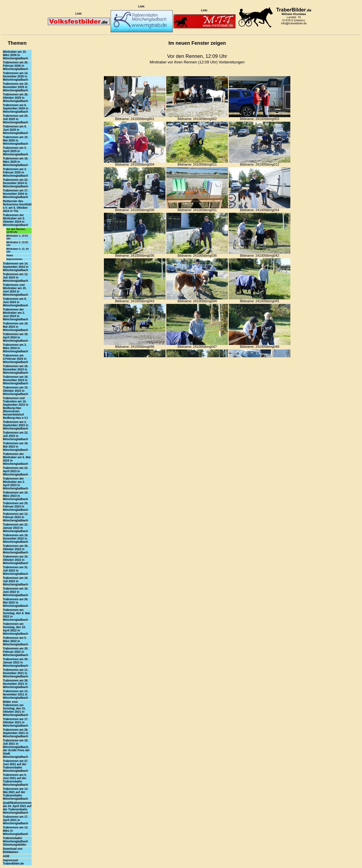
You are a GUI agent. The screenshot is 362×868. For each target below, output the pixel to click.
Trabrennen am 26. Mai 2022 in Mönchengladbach (16, 602)
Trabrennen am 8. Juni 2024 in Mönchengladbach (16, 302)
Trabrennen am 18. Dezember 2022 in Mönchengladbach (16, 538)
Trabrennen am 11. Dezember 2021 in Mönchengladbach (16, 673)
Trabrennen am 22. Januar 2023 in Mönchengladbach (16, 528)
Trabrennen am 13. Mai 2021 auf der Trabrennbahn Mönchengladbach (16, 794)
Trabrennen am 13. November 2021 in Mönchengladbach (16, 694)
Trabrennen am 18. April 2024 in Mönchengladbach (16, 337)
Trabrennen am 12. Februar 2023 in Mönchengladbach (16, 517)
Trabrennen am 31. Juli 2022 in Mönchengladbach (16, 570)
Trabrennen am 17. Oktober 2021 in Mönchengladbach (16, 722)
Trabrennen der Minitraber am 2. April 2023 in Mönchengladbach (16, 483)
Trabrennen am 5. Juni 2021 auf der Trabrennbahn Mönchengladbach (16, 780)
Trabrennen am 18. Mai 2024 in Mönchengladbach (16, 327)
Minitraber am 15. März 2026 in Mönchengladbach (16, 55)
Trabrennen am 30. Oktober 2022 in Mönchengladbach (16, 549)
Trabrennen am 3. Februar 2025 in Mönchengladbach (16, 172)
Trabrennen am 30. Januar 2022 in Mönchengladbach (16, 662)
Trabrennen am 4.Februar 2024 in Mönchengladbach (16, 359)
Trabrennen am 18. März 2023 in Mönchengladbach (16, 496)
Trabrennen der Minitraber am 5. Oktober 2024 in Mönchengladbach (16, 220)
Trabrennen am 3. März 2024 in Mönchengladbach (16, 348)
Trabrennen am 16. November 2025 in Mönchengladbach (16, 87)
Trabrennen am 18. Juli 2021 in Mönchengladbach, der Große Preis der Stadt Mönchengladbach (16, 749)
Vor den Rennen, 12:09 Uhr (16, 231)
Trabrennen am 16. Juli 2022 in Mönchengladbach (16, 581)
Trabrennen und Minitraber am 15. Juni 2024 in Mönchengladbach (16, 290)
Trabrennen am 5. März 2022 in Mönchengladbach (16, 641)
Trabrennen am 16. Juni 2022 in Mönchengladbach (16, 592)
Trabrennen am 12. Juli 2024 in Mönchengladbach (16, 277)
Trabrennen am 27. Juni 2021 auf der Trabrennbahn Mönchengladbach (16, 766)
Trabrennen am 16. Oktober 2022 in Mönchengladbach (16, 560)
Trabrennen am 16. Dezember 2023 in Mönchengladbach (16, 369)
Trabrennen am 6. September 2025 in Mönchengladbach (16, 108)
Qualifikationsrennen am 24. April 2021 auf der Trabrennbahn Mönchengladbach (17, 808)
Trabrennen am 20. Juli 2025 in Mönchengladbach (16, 119)
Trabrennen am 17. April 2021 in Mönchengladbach (16, 820)
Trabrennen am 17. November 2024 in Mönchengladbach (16, 194)
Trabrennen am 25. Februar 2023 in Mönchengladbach (16, 506)
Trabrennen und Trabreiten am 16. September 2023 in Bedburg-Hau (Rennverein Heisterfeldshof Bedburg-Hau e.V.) (16, 408)
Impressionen (14, 259)
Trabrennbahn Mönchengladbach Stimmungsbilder (16, 841)
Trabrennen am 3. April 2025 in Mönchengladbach (16, 151)
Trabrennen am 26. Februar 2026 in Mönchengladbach (16, 66)
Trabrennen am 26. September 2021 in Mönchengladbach (16, 733)
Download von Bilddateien (13, 850)
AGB (6, 856)
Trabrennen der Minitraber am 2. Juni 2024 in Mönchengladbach (16, 314)
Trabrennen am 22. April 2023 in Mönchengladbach (16, 471)
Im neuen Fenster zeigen (197, 43)
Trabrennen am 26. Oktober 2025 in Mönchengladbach (16, 98)
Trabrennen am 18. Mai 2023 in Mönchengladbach (16, 447)
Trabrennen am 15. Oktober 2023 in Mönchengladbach (16, 391)
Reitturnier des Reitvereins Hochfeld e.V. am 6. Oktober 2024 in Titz (17, 206)
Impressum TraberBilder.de (13, 862)
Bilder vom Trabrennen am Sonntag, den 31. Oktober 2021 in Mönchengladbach (16, 708)
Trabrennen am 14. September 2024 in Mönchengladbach (16, 267)
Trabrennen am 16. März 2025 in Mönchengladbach (16, 162)
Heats (10, 255)
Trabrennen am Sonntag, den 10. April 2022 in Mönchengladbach (16, 629)
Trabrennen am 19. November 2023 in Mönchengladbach (16, 380)
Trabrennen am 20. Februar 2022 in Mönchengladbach (16, 652)
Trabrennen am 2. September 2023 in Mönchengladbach (16, 425)
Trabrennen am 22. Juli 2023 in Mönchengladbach (16, 436)
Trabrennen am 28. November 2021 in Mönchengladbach (16, 684)
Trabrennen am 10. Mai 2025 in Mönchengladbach (16, 140)
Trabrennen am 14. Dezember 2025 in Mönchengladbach (16, 76)
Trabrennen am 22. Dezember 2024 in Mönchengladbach (16, 183)
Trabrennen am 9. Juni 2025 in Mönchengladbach (16, 130)
